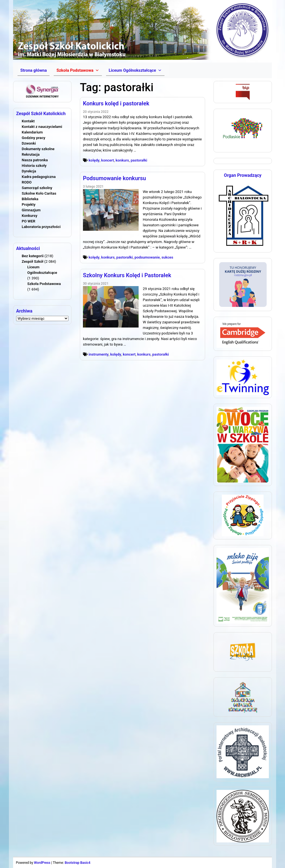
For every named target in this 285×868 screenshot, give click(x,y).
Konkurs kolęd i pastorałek (116, 103)
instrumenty (99, 354)
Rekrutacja (31, 154)
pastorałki (139, 160)
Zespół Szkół (33, 261)
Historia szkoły (34, 166)
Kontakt (28, 121)
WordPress (42, 863)
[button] (78, 70)
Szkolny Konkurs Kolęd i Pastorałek (127, 275)
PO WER (29, 221)
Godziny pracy (34, 138)
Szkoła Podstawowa (44, 284)
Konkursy (30, 216)
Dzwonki (29, 143)
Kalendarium (32, 132)
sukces (167, 257)
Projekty (29, 204)
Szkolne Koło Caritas (39, 193)
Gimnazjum (31, 210)
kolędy (94, 160)
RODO (27, 182)
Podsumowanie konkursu (114, 178)
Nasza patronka (35, 160)
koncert (108, 160)
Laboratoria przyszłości (41, 227)
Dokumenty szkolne (38, 149)
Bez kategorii (33, 256)
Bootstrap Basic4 (77, 863)
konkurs (122, 160)
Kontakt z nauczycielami (42, 127)
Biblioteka (30, 199)
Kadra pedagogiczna (39, 177)
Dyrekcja (29, 171)
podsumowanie (147, 257)
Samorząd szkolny (37, 188)
